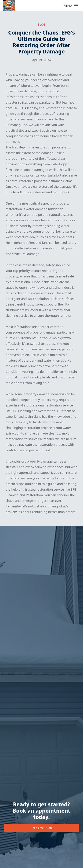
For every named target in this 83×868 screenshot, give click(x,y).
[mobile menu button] (76, 6)
